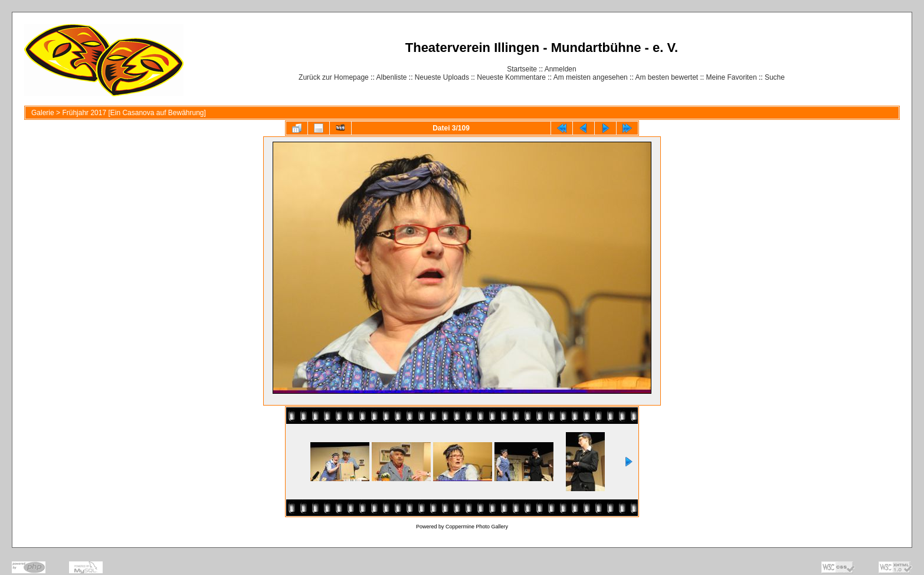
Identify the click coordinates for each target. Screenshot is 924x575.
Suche (775, 77)
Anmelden (561, 69)
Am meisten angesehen (591, 77)
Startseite (522, 69)
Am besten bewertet (666, 77)
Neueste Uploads (442, 77)
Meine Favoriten (732, 77)
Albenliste (391, 77)
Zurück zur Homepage (334, 77)
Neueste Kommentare (511, 77)
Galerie (43, 113)
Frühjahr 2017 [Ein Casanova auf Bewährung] (134, 113)
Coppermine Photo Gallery (477, 527)
